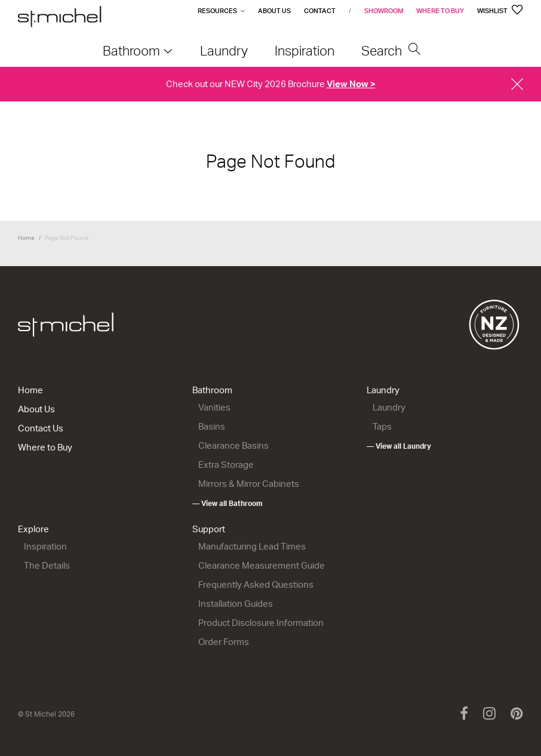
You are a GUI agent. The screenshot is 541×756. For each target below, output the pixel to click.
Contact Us (41, 428)
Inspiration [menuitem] (305, 50)
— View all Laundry (399, 446)
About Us (274, 11)
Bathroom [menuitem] (131, 50)
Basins (212, 426)
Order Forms (224, 642)
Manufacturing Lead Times (252, 546)
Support (209, 529)
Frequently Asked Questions (256, 584)
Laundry (383, 390)
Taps (382, 426)
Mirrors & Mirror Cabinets (249, 484)
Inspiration (45, 546)
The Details (47, 565)
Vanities (214, 407)
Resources (217, 11)
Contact (320, 11)
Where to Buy (440, 11)
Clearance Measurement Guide (262, 565)
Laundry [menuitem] (224, 50)
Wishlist (500, 11)
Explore (33, 529)
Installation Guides (236, 604)
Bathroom (212, 390)
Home (26, 237)
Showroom (384, 11)
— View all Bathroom (228, 503)
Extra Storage (226, 465)
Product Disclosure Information (261, 623)
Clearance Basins (233, 445)
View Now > (351, 84)
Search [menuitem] (391, 50)
